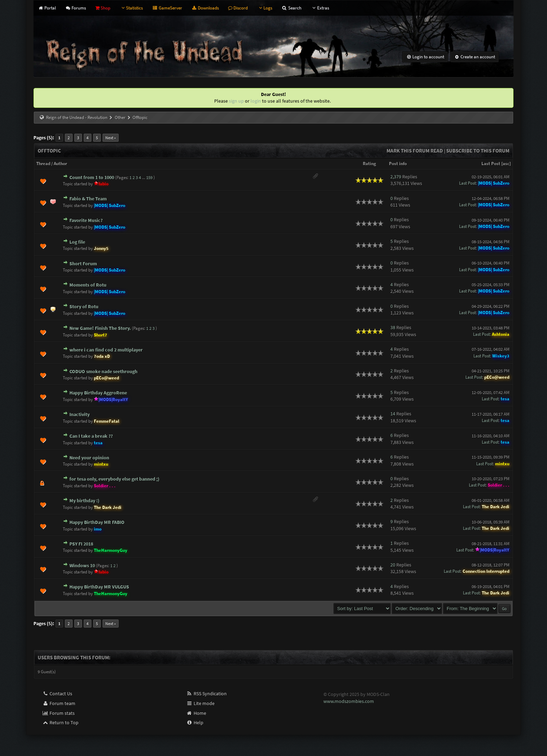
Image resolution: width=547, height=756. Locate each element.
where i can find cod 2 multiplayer (106, 350)
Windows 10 (82, 565)
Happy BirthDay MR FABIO (97, 522)
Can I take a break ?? (91, 436)
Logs (265, 8)
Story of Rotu (84, 306)
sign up (236, 101)
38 (393, 327)
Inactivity (80, 414)
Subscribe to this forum (478, 151)
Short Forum (83, 264)
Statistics (131, 8)
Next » (111, 138)
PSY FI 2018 (81, 544)
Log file (77, 242)
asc (506, 164)
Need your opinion (89, 458)
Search (291, 8)
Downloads (205, 8)
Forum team (59, 703)
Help (195, 722)
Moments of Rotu (88, 285)
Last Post (491, 164)
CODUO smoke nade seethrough (103, 371)
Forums (76, 8)
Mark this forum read (415, 151)
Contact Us (57, 694)
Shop (103, 8)
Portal (47, 8)
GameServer (167, 8)
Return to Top (60, 722)
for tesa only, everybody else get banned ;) (114, 479)
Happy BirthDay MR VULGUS (99, 587)
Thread (43, 164)
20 (393, 565)
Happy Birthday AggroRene (98, 393)
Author (60, 164)
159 (149, 177)
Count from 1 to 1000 (92, 177)
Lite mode (200, 703)
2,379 (396, 177)
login (256, 101)
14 (393, 414)
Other (120, 117)
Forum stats (58, 713)
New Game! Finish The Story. (100, 328)
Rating (369, 164)
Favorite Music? (86, 220)
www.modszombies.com (349, 701)
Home (196, 713)
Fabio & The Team (88, 199)
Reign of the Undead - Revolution (77, 117)
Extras (320, 8)
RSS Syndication (207, 694)
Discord (238, 8)
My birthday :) (84, 501)
